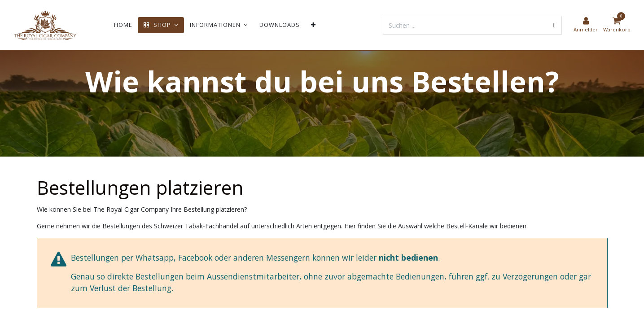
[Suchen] (554, 25)
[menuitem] (123, 25)
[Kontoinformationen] (586, 25)
